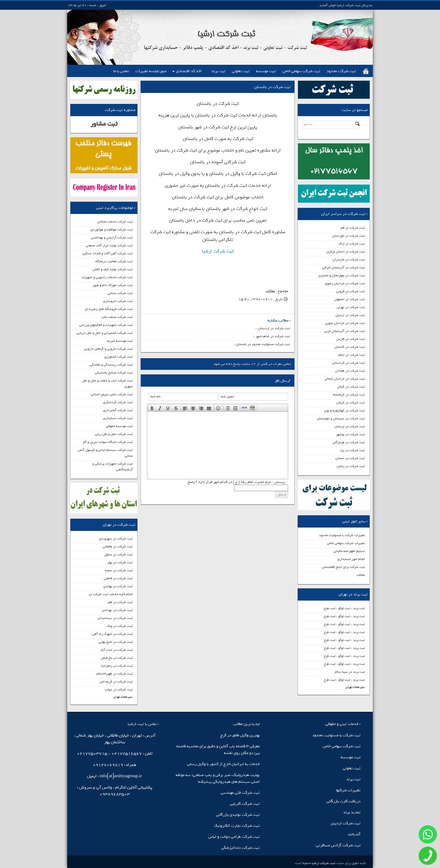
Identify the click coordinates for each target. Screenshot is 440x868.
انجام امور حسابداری (351, 559)
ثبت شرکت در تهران (351, 307)
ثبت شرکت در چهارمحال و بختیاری (342, 275)
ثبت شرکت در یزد (352, 450)
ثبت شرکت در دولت (119, 690)
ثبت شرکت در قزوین (350, 291)
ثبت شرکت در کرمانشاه (349, 395)
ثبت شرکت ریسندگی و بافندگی (111, 365)
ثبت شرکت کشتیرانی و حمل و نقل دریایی (105, 333)
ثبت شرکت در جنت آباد (116, 650)
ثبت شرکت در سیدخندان (115, 618)
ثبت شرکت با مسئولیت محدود (336, 735)
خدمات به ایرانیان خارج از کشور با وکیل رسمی (223, 764)
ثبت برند (218, 71)
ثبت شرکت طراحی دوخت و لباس (234, 837)
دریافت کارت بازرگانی (343, 801)
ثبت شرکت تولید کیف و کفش (113, 269)
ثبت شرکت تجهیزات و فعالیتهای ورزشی (106, 325)
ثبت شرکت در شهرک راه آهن (112, 634)
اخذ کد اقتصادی (189, 71)
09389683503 (115, 794)
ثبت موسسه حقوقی (119, 426)
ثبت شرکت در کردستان (348, 363)
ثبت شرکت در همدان (350, 371)
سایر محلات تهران (355, 687)
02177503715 (92, 754)
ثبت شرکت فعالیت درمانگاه (114, 261)
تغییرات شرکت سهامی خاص (346, 543)
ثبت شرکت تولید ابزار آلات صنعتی (109, 245)
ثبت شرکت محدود (341, 71)
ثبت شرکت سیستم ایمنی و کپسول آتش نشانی (105, 453)
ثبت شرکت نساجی (120, 293)
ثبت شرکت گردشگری (118, 402)
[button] (152, 408)
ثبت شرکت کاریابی (245, 804)
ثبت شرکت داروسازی (118, 301)
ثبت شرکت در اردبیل (350, 315)
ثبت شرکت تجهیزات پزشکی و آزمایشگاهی (112, 467)
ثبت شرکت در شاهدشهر (273, 336)
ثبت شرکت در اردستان (274, 328)
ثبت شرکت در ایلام (352, 355)
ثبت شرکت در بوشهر (350, 434)
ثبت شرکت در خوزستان (348, 236)
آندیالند (354, 834)
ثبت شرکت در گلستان (350, 347)
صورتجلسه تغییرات (151, 71)
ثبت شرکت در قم (353, 228)
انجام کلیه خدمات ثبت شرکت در (111, 594)
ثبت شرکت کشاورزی (118, 357)
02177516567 (127, 754)
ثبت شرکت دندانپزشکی (240, 848)
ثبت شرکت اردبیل (346, 823)
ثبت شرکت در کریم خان (116, 682)
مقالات (361, 575)
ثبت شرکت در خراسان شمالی (345, 379)
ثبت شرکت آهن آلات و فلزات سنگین (107, 253)
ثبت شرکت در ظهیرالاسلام (115, 674)
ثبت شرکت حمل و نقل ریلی (114, 434)
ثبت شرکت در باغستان (272, 87)
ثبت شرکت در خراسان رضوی (345, 283)
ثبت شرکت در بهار (120, 562)
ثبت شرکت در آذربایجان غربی (345, 331)
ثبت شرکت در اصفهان (350, 299)
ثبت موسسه (266, 71)
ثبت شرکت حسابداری (118, 418)
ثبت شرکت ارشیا (218, 251)
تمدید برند (352, 812)
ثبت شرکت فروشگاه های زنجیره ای (109, 309)
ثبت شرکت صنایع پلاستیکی (114, 373)
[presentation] (152, 408)
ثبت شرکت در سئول (118, 554)
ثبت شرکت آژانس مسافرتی (338, 845)
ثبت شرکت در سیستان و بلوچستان (341, 418)
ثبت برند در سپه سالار (349, 672)
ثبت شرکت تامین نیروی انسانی (112, 394)
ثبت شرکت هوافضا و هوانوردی (112, 230)
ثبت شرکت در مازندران (349, 259)
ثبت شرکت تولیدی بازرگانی (238, 815)
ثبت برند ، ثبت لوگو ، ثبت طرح (344, 608)
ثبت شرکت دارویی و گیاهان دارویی (108, 349)
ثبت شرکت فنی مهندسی (240, 793)
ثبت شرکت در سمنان (350, 458)
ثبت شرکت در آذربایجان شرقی (344, 267)
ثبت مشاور (104, 124)
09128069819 (108, 765)
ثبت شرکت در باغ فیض (117, 658)
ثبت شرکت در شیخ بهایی (116, 642)
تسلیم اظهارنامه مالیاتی (349, 551)
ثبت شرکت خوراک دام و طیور (113, 285)
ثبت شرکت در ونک (120, 626)
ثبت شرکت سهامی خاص (301, 71)
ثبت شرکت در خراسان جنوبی (345, 323)
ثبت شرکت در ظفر (120, 602)
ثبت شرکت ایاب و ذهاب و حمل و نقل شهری (107, 383)
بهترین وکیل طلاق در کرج (240, 735)
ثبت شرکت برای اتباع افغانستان (343, 567)
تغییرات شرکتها (348, 790)
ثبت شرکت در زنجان (351, 466)
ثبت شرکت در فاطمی (118, 578)
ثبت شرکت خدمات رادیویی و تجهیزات (107, 277)
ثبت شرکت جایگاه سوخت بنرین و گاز (108, 442)
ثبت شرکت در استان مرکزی (346, 252)
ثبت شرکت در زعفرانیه (117, 666)
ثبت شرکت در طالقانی (118, 546)
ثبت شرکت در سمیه (119, 570)
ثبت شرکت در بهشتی (118, 586)
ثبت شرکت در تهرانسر (117, 610)
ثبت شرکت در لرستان (350, 426)
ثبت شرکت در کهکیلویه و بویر (344, 410)
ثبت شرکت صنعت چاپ (117, 317)
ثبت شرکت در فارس (351, 339)
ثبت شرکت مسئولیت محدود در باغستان (263, 344)
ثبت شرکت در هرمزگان (349, 442)
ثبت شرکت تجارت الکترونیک (237, 826)
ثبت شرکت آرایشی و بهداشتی (112, 237)
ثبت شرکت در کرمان (351, 403)
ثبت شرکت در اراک (352, 244)
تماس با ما (121, 71)
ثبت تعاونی (241, 71)
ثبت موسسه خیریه (120, 341)
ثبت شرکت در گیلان (351, 387)
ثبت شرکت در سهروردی (116, 539)
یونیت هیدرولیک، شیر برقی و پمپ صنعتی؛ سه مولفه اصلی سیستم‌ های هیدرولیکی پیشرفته (218, 778)
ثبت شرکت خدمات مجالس (115, 222)
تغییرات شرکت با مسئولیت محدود (342, 535)
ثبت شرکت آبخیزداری (118, 410)
